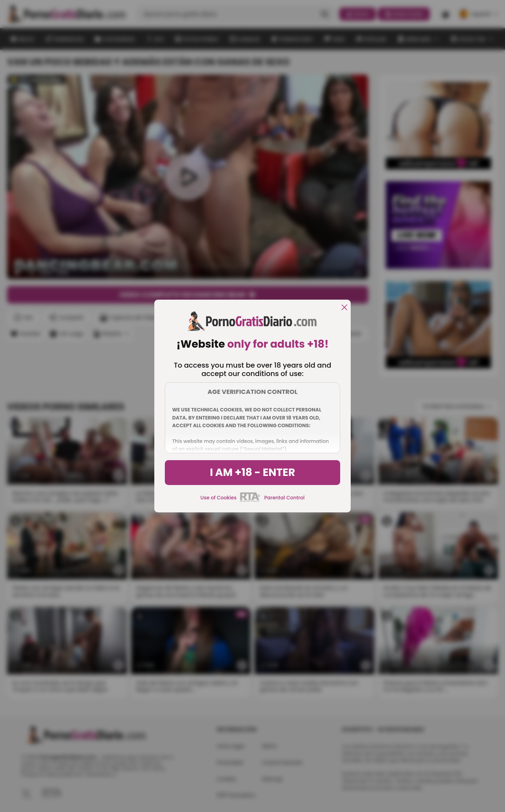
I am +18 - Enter (252, 472)
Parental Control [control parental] (284, 498)
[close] (344, 308)
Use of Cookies (219, 498)
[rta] (250, 501)
